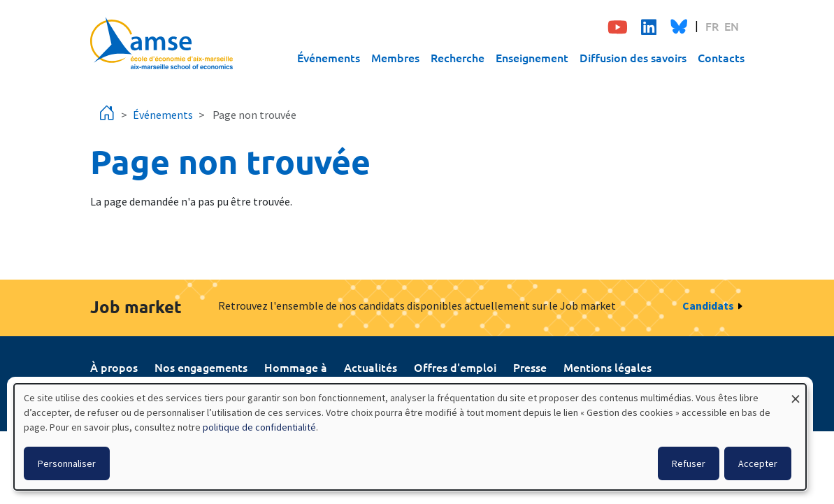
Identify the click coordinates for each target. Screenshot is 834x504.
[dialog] (410, 437)
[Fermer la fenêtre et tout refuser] (796, 393)
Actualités (371, 367)
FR (712, 26)
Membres (395, 57)
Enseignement (532, 57)
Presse (530, 367)
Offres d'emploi (455, 367)
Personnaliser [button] (67, 463)
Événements (329, 57)
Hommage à (296, 367)
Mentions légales (607, 367)
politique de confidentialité (259, 427)
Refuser (689, 463)
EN (732, 26)
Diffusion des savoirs (633, 57)
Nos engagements (201, 367)
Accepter (758, 463)
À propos (114, 367)
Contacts (721, 57)
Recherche (458, 57)
